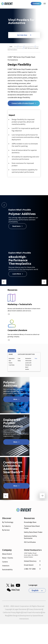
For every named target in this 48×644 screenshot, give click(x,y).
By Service (6, 530)
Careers (5, 562)
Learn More (17, 274)
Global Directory (30, 561)
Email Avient (29, 565)
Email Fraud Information (32, 612)
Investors (6, 566)
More (15, 399)
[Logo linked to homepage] (7, 4)
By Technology (8, 522)
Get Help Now (22, 35)
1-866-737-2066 (30, 569)
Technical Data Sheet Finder (32, 527)
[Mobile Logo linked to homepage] (24, 510)
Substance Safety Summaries (30, 537)
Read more (16, 226)
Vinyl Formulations (30, 47)
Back (11, 47)
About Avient (7, 554)
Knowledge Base (30, 522)
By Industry (6, 526)
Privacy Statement (35, 609)
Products (21, 47)
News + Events (8, 558)
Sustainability (7, 569)
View (36, 358)
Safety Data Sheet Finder (33, 532)
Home (16, 47)
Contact (36, 4)
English (35, 590)
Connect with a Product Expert (23, 103)
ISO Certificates (30, 542)
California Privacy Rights (12, 612)
